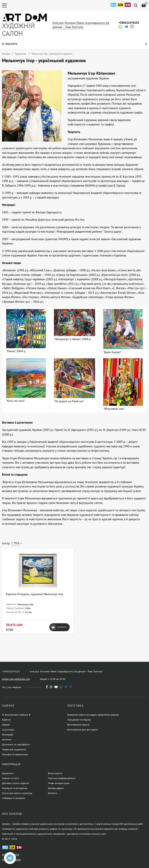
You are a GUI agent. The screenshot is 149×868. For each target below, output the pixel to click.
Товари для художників (14, 749)
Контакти (53, 793)
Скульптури (8, 730)
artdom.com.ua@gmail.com (16, 679)
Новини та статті (11, 778)
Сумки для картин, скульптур (17, 793)
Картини (6, 720)
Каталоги (7, 739)
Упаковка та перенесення (15, 754)
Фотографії (8, 735)
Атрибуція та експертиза (15, 788)
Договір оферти (56, 788)
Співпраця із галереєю (14, 798)
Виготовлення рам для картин (83, 730)
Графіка (6, 725)
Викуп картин (55, 773)
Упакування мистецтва (79, 720)
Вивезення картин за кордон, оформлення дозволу (93, 715)
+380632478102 (129, 23)
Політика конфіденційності (62, 778)
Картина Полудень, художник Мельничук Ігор (35, 594)
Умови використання (59, 783)
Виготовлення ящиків (78, 725)
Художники (21, 54)
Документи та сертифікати (16, 744)
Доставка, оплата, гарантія (15, 783)
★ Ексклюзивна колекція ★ (16, 715)
